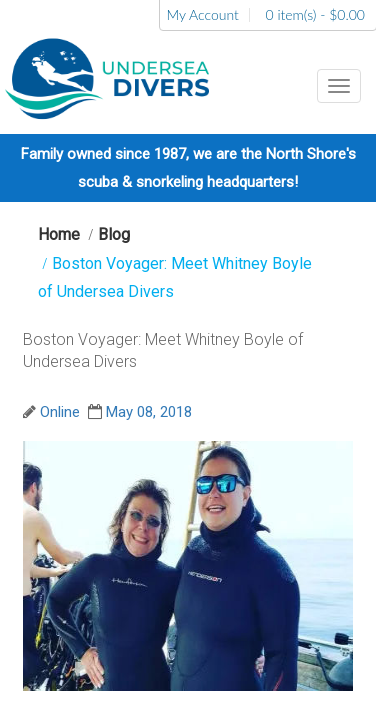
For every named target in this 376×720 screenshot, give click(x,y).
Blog (114, 234)
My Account (202, 15)
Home (59, 234)
